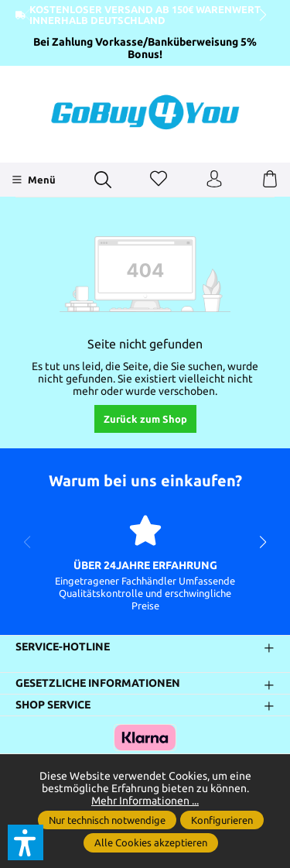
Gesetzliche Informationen (98, 684)
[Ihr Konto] (214, 180)
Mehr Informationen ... (145, 801)
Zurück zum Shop (145, 419)
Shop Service (53, 705)
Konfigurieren (222, 820)
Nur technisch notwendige (107, 820)
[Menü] (34, 180)
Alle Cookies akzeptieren (151, 842)
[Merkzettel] (159, 180)
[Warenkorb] (270, 180)
